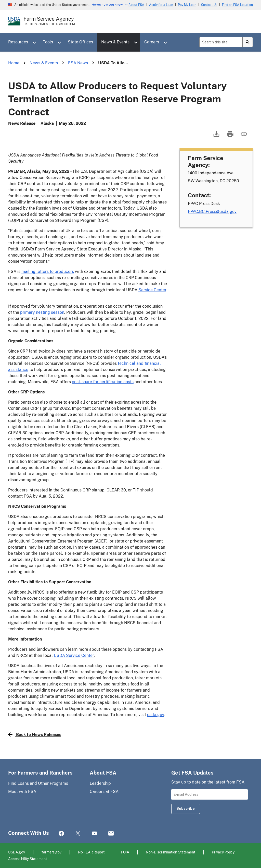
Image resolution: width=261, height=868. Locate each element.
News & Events (115, 42)
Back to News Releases (35, 734)
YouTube (94, 834)
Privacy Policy (223, 852)
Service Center (152, 290)
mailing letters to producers (48, 272)
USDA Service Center (74, 655)
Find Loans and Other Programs (38, 783)
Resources (18, 42)
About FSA (136, 5)
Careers (152, 42)
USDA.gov (17, 852)
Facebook (61, 834)
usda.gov (155, 715)
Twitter (78, 834)
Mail (111, 834)
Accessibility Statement (28, 859)
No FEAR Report (91, 852)
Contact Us (209, 5)
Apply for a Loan (161, 5)
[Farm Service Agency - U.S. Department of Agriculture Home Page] (50, 21)
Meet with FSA (22, 792)
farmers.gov (51, 852)
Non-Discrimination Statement (171, 852)
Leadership (100, 783)
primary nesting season (42, 312)
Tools (48, 42)
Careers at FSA (104, 792)
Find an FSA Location (237, 5)
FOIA (125, 852)
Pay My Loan (187, 5)
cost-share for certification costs (103, 382)
